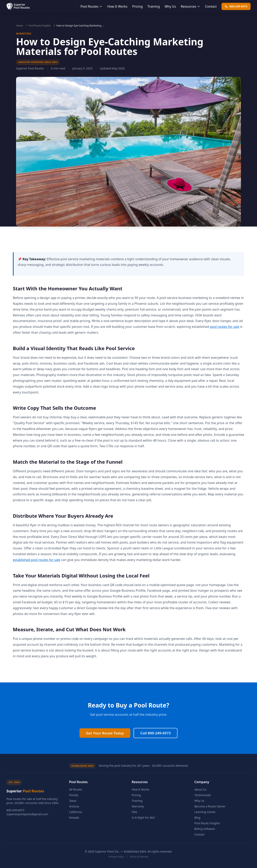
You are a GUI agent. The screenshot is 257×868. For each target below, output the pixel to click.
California (75, 812)
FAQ (134, 812)
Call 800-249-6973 (156, 721)
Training (154, 6)
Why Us (170, 6)
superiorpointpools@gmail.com (27, 814)
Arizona (74, 806)
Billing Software (205, 829)
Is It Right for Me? (143, 818)
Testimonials (203, 795)
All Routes (76, 789)
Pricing (138, 6)
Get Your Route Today (105, 721)
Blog (197, 818)
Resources (190, 6)
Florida (74, 795)
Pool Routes (91, 6)
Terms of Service (139, 857)
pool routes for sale (225, 327)
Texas (73, 801)
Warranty (138, 806)
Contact (211, 6)
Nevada (74, 818)
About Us (200, 789)
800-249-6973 (236, 6)
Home (19, 26)
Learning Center (205, 812)
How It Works (117, 6)
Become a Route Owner (210, 806)
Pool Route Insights (40, 26)
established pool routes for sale (37, 560)
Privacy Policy (116, 857)
